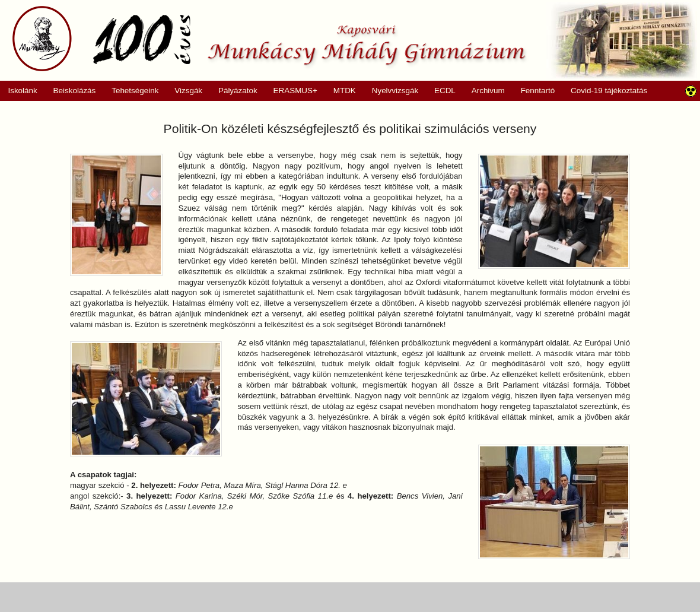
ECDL (445, 91)
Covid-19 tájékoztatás (609, 91)
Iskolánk (19, 91)
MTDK (341, 91)
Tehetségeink (131, 91)
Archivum (484, 91)
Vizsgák (188, 91)
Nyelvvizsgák (391, 91)
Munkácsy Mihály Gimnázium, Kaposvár (269, 39)
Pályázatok (234, 91)
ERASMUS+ (291, 91)
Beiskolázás (70, 91)
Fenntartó (538, 91)
